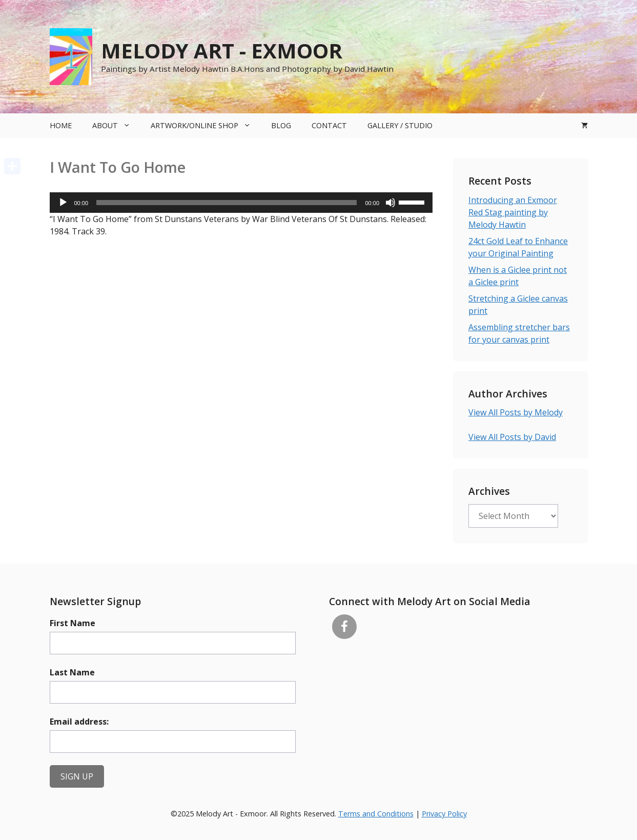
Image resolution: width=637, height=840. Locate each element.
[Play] (63, 203)
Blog (281, 125)
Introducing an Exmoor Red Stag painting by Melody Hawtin (513, 212)
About (116, 126)
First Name (73, 623)
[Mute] (391, 203)
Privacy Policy (444, 814)
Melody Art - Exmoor (222, 51)
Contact (329, 125)
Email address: (79, 722)
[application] (241, 203)
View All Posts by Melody (516, 412)
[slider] (227, 203)
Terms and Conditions (376, 814)
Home (61, 125)
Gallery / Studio (400, 125)
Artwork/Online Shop (206, 126)
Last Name (72, 672)
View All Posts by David (512, 437)
